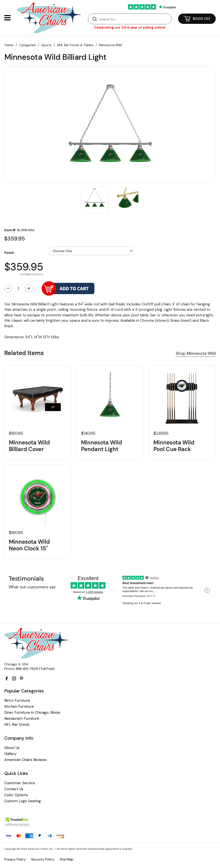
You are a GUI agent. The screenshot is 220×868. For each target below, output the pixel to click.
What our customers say (32, 587)
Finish (9, 253)
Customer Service (20, 783)
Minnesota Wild (110, 45)
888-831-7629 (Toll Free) (35, 669)
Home (9, 45)
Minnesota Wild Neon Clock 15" (29, 545)
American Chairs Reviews (25, 760)
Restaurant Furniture (22, 719)
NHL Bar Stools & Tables (75, 45)
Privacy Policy (15, 859)
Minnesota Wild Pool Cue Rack (174, 446)
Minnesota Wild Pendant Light (102, 446)
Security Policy (43, 859)
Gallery (10, 754)
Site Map (67, 859)
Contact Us (14, 789)
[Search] (134, 19)
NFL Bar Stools (17, 725)
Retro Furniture (17, 700)
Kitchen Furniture (19, 706)
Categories (27, 45)
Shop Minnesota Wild (196, 353)
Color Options (16, 795)
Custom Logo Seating (23, 801)
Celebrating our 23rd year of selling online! (130, 27)
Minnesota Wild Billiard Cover (29, 446)
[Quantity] (18, 288)
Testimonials (26, 579)
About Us (12, 748)
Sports (47, 45)
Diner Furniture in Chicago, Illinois (32, 713)
